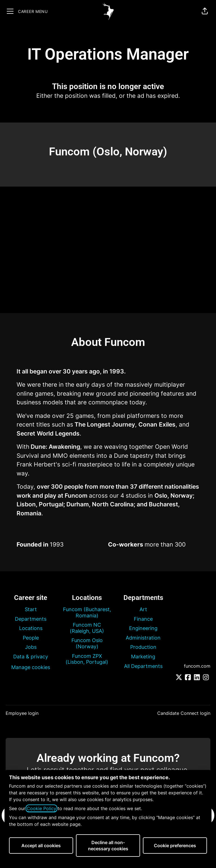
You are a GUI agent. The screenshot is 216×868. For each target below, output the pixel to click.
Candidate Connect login (184, 713)
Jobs (31, 647)
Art (143, 609)
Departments (31, 619)
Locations (31, 628)
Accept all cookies (41, 846)
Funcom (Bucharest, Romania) (87, 612)
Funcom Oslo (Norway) (87, 643)
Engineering (143, 628)
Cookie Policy (41, 808)
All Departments (143, 666)
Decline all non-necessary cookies (108, 846)
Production (143, 647)
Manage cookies (31, 667)
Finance (143, 619)
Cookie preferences (175, 846)
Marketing (143, 657)
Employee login (22, 713)
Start (31, 609)
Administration (143, 638)
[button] (205, 11)
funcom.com (197, 666)
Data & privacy (31, 657)
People (31, 638)
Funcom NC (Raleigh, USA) (87, 628)
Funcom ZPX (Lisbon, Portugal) (87, 659)
